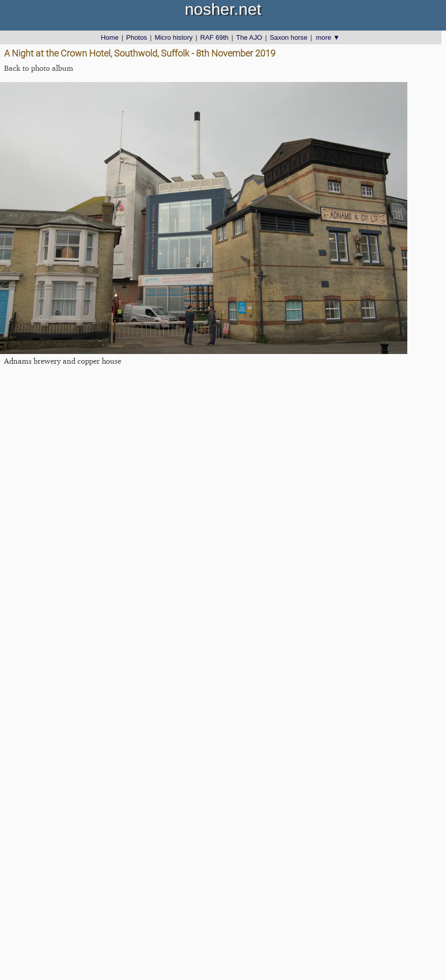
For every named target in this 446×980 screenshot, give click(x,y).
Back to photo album (39, 68)
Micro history (174, 37)
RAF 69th (214, 37)
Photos (137, 37)
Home (110, 37)
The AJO (249, 37)
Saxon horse (289, 37)
